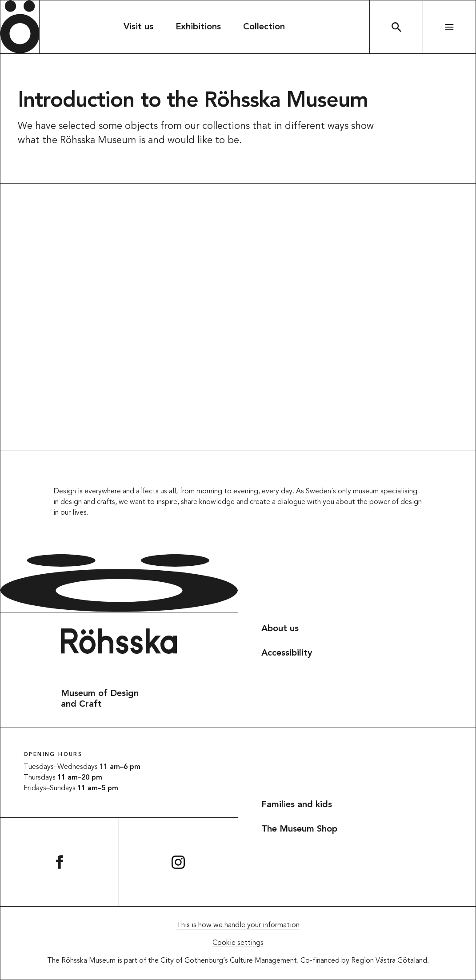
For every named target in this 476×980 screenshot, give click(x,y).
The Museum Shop (299, 829)
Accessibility (287, 653)
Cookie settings (238, 943)
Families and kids (297, 805)
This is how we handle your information (238, 925)
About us (280, 629)
